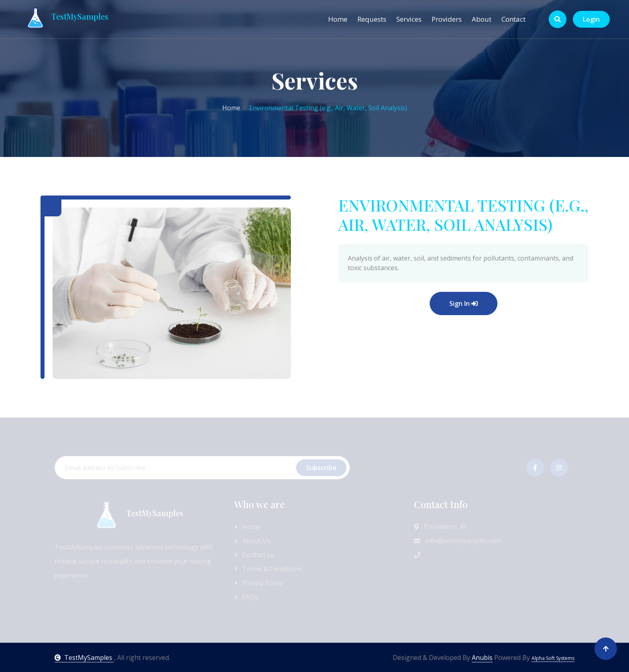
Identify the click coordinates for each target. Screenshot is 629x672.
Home (338, 19)
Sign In (502, 303)
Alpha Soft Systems (553, 658)
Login (591, 19)
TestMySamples (84, 658)
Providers (447, 19)
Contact (513, 19)
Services (409, 19)
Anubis (482, 658)
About (482, 19)
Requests (372, 19)
